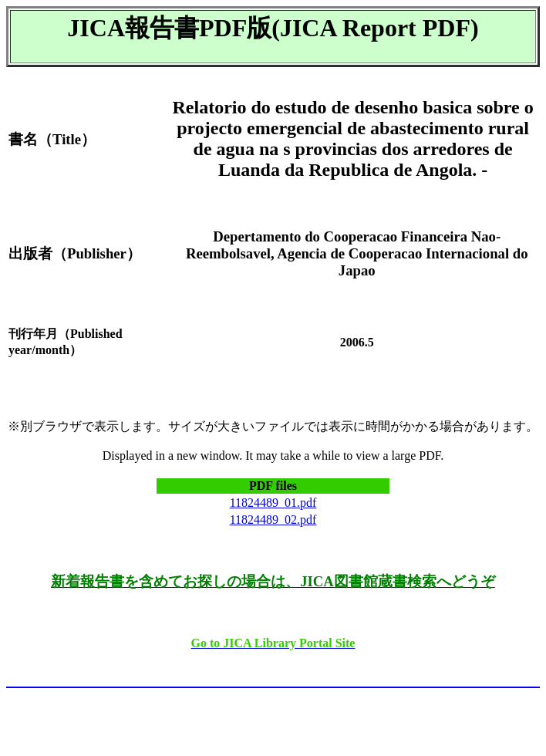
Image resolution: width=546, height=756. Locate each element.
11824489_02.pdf (273, 520)
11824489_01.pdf (273, 503)
